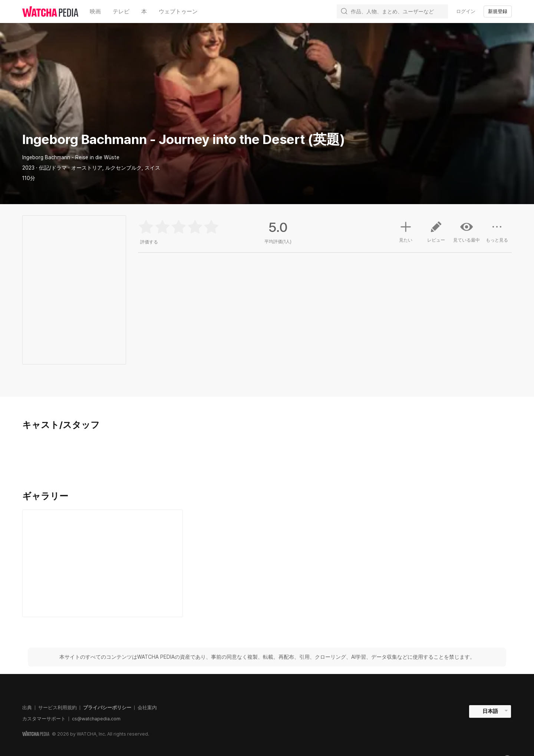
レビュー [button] (436, 235)
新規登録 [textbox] (498, 11)
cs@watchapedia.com (96, 719)
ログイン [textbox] (466, 11)
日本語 (490, 711)
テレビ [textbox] (121, 12)
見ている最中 (467, 232)
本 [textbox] (144, 12)
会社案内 (147, 708)
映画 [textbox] (95, 12)
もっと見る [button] (497, 235)
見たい (406, 231)
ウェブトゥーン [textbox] (178, 12)
